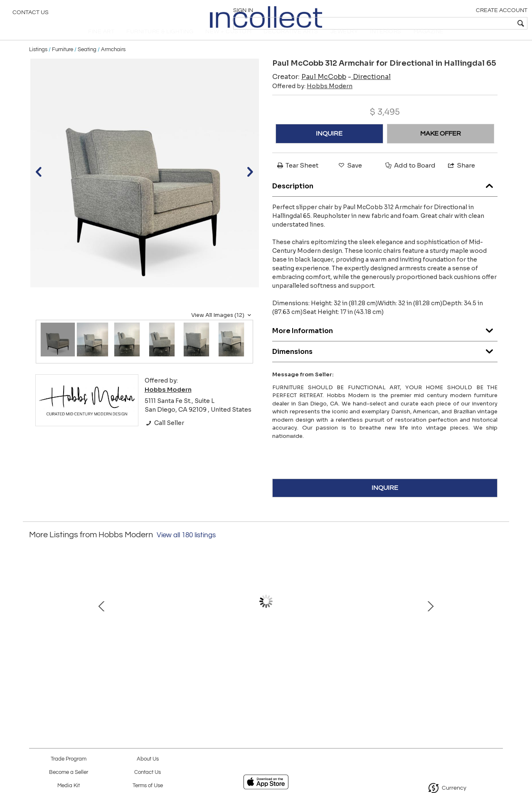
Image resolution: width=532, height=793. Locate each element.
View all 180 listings (186, 549)
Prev (35, 620)
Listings (38, 63)
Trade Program (69, 759)
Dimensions (385, 363)
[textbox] (466, 23)
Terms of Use (148, 786)
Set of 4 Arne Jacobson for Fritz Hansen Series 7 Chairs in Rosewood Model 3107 (177, 662)
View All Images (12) (222, 329)
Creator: (309, 91)
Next (497, 620)
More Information (385, 342)
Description (385, 198)
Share (461, 179)
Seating (87, 63)
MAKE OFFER (441, 148)
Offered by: (312, 100)
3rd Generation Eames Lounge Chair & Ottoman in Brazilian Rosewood (90, 662)
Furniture (63, 63)
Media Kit (69, 786)
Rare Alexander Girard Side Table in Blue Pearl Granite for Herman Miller (439, 662)
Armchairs (113, 63)
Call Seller (164, 437)
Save (350, 179)
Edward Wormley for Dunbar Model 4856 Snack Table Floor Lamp (351, 662)
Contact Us (31, 15)
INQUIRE (329, 148)
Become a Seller (69, 772)
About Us (148, 759)
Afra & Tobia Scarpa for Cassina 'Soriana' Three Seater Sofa (264, 662)
